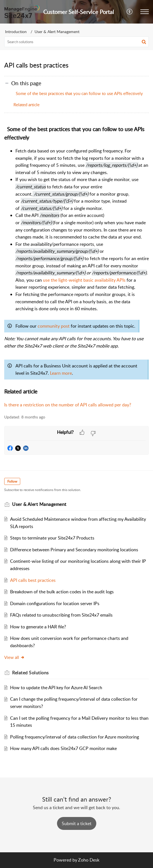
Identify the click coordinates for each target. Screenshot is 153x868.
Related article (27, 105)
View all (14, 657)
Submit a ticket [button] (77, 823)
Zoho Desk (89, 860)
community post (54, 326)
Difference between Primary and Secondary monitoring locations (74, 550)
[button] (145, 12)
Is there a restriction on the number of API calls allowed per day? (68, 405)
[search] (76, 42)
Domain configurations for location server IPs (55, 603)
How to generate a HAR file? (38, 627)
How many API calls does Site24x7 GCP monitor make (63, 748)
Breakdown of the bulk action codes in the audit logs (62, 592)
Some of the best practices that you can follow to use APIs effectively (78, 93)
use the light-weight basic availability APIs (84, 280)
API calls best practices (33, 580)
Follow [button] (12, 481)
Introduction (16, 32)
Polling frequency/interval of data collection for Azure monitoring (75, 737)
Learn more (61, 373)
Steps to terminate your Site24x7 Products (52, 538)
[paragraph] (76, 267)
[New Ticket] (77, 823)
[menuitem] (130, 12)
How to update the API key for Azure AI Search (56, 688)
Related (30, 673)
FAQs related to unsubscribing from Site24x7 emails (61, 615)
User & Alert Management (57, 32)
